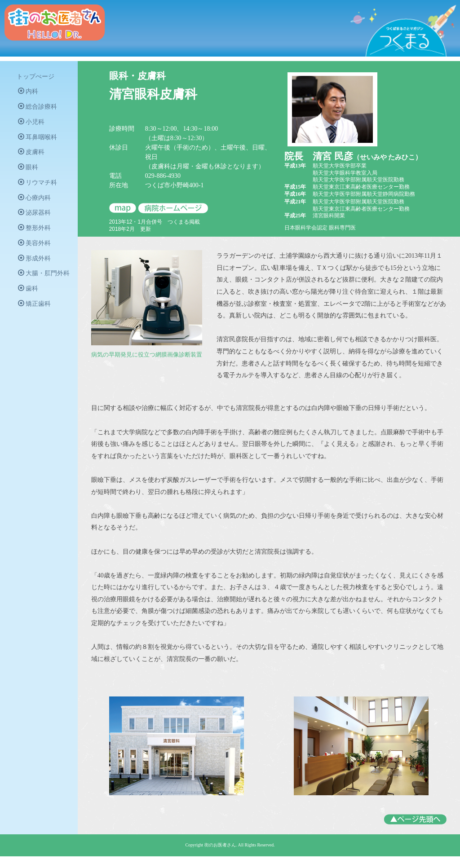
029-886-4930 (175, 176)
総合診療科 (39, 109)
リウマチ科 (39, 188)
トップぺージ (37, 78)
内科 (29, 93)
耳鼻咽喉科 (39, 141)
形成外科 (36, 266)
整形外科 (36, 235)
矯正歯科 (36, 313)
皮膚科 (33, 156)
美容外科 (36, 251)
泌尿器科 (36, 219)
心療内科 (36, 203)
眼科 (29, 172)
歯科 (29, 298)
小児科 (33, 125)
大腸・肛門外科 (45, 282)
